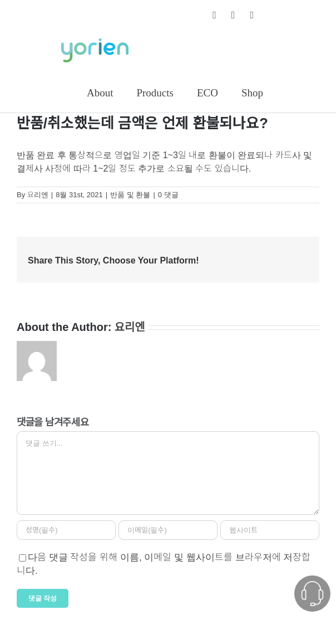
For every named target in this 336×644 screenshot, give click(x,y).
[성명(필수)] (66, 530)
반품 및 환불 (130, 195)
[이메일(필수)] (168, 530)
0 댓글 (168, 195)
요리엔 (38, 195)
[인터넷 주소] (270, 530)
